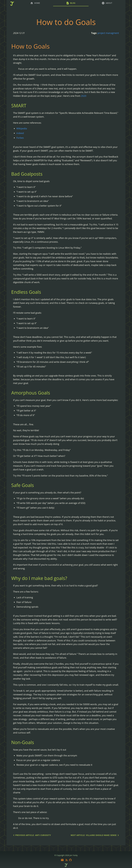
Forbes (20, 138)
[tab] (35, 3)
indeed (20, 133)
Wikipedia (22, 128)
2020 (84, 96)
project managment (108, 33)
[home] (12, 4)
